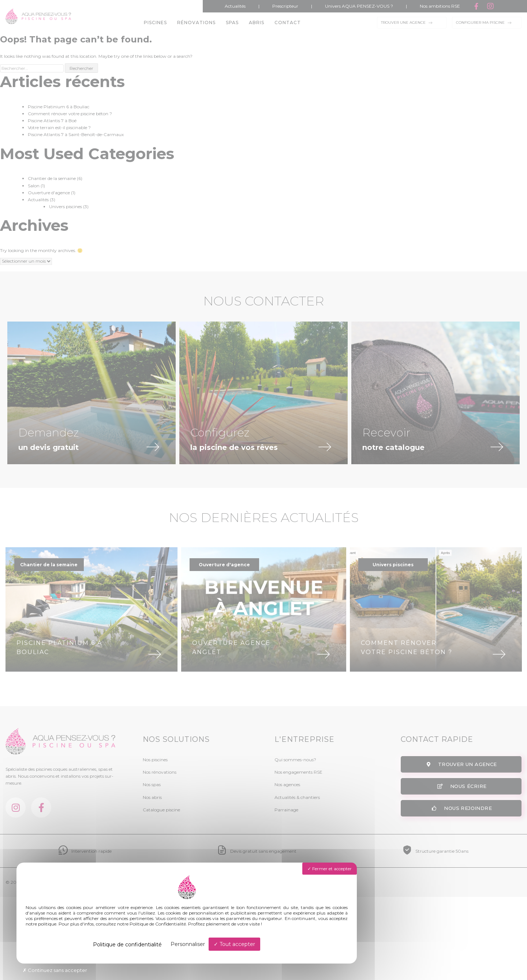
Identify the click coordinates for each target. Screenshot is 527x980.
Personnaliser (188, 944)
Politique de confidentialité (127, 945)
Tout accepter (234, 944)
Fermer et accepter (330, 869)
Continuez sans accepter (55, 970)
